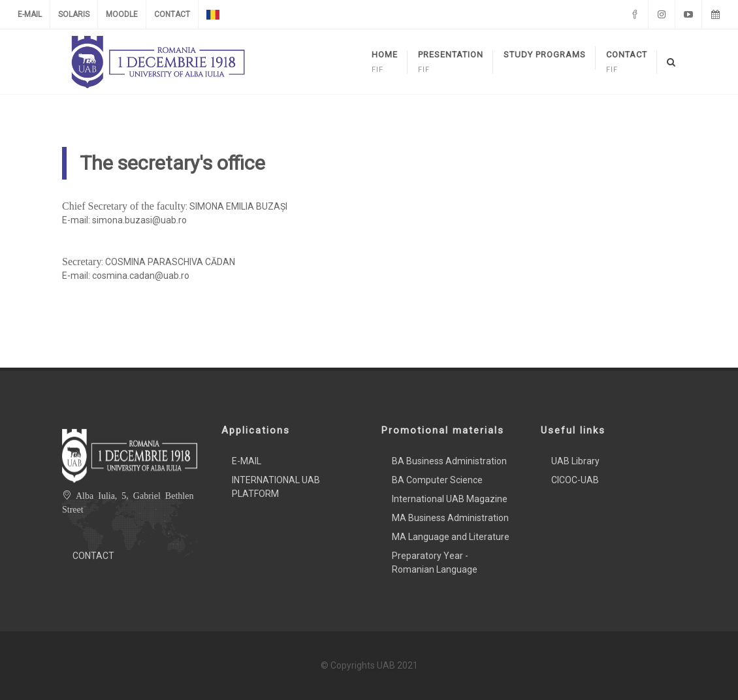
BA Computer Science (437, 480)
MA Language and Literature (451, 537)
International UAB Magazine (450, 499)
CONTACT (172, 14)
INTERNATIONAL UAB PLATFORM (276, 487)
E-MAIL (30, 14)
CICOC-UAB (575, 480)
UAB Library (575, 461)
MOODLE (122, 14)
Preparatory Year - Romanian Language (435, 563)
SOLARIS (74, 14)
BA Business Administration (449, 461)
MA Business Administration (450, 518)
